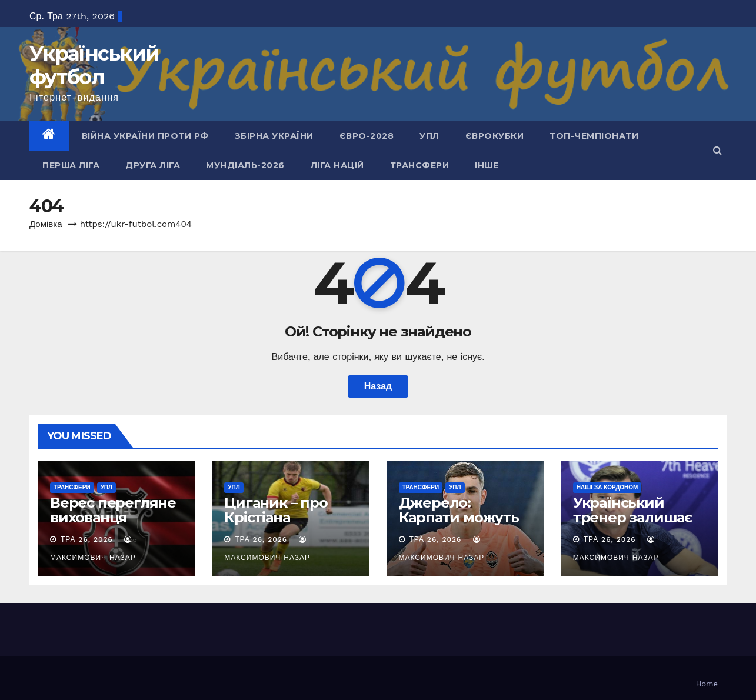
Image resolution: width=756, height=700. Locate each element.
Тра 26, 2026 (87, 539)
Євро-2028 (367, 136)
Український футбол (94, 65)
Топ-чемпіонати (594, 136)
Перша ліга (71, 165)
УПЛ (429, 136)
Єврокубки (495, 136)
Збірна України (274, 136)
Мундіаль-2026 (245, 165)
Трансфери (420, 165)
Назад (378, 386)
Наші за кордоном (607, 487)
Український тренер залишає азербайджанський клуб (639, 525)
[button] (717, 150)
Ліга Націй (337, 165)
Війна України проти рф (145, 136)
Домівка (46, 224)
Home (707, 684)
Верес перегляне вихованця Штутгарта (113, 517)
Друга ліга (153, 165)
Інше (487, 165)
